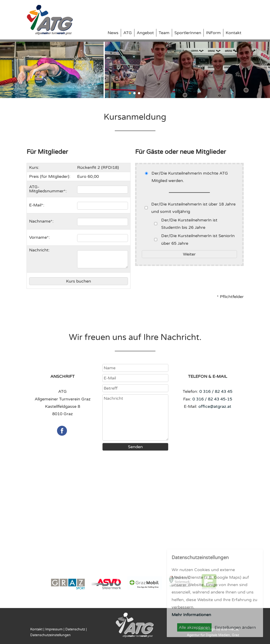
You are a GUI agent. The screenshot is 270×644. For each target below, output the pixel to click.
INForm (213, 33)
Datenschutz (75, 629)
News (113, 33)
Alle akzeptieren (194, 627)
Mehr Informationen (191, 615)
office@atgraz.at (215, 406)
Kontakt (234, 33)
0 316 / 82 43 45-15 (212, 399)
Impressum (54, 629)
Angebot (145, 33)
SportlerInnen (188, 33)
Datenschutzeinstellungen (50, 635)
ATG (128, 33)
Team (164, 33)
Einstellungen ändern (235, 627)
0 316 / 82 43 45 (216, 391)
